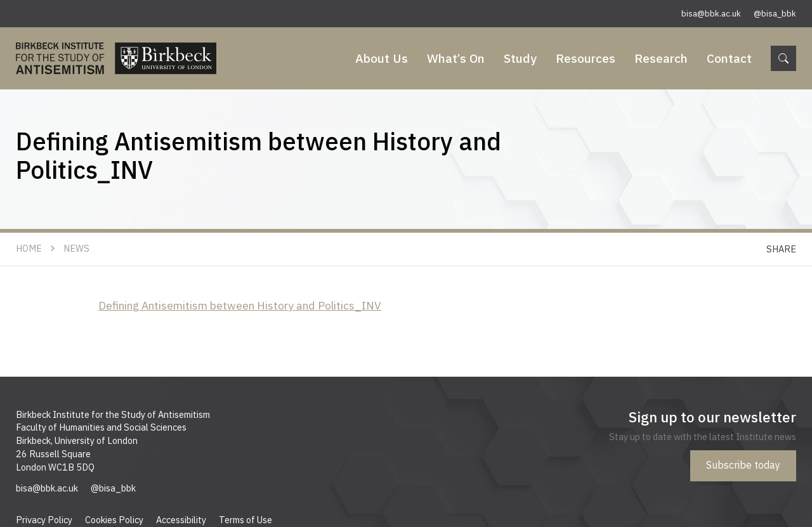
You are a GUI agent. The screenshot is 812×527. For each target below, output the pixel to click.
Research (661, 58)
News (76, 248)
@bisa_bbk (775, 14)
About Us (382, 58)
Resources (586, 58)
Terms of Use (246, 520)
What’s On (456, 58)
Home (29, 248)
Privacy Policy (44, 520)
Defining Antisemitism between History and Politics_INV (240, 305)
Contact (729, 58)
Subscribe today (743, 465)
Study (520, 58)
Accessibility (181, 520)
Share (781, 249)
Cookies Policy (114, 520)
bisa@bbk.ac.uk (711, 14)
